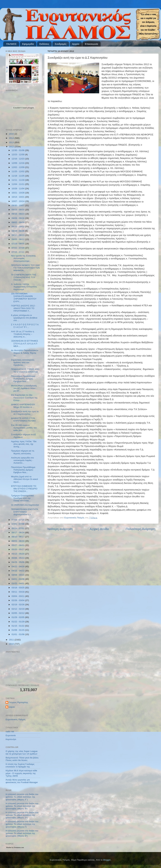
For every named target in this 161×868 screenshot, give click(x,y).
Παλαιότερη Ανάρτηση (141, 529)
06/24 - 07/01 (18, 528)
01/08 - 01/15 (18, 630)
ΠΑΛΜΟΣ (11, 44)
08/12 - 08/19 (18, 235)
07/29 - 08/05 (18, 244)
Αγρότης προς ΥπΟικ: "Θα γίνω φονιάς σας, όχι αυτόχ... (24, 444)
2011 (12, 640)
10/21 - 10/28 (18, 193)
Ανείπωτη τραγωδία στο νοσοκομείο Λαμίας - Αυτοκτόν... (23, 460)
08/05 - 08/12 (18, 239)
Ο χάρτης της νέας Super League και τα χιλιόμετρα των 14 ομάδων (22, 753)
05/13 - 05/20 (18, 554)
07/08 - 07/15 (18, 520)
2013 (12, 142)
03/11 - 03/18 (18, 592)
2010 (12, 644)
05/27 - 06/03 (18, 545)
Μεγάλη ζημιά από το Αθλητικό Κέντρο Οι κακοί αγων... (24, 479)
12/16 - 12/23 (18, 159)
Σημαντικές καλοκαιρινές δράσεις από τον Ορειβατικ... (23, 362)
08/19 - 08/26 (18, 231)
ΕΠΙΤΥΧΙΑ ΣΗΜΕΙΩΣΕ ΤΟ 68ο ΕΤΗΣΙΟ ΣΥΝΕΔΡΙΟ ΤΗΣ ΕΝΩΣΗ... (24, 489)
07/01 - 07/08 (18, 524)
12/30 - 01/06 (18, 150)
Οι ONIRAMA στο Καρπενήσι (25, 505)
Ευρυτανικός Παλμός (16, 719)
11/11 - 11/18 (18, 180)
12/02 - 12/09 (18, 167)
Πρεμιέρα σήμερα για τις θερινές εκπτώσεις (23, 452)
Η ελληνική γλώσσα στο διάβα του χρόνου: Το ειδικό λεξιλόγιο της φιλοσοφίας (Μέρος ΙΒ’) (22, 806)
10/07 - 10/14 (18, 201)
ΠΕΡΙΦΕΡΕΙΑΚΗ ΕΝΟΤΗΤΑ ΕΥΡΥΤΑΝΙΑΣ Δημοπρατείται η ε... (25, 512)
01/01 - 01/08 (18, 634)
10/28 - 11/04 (18, 189)
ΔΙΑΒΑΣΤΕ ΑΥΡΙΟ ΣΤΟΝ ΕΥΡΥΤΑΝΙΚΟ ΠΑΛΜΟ (23, 419)
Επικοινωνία (91, 44)
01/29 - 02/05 (18, 617)
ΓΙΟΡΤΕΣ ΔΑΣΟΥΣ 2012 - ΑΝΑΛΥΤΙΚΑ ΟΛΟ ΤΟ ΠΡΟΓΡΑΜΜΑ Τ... (24, 308)
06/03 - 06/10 (18, 541)
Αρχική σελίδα (99, 529)
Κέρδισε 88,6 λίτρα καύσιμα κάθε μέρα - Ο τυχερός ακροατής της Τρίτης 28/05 (21, 773)
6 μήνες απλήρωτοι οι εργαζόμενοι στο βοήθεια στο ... (24, 318)
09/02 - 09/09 (18, 222)
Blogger (107, 860)
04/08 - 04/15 (18, 575)
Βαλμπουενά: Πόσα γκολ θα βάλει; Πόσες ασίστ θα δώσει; (22, 759)
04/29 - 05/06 (18, 562)
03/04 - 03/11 (18, 596)
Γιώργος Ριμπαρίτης (18, 702)
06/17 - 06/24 (18, 532)
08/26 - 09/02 (18, 227)
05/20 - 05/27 (18, 549)
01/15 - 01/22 (18, 626)
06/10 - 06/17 (18, 537)
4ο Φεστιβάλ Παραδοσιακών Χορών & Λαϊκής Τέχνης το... (25, 353)
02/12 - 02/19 (18, 609)
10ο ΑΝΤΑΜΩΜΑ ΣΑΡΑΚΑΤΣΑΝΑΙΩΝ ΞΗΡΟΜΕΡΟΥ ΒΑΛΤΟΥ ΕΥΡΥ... (24, 298)
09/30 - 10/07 (18, 205)
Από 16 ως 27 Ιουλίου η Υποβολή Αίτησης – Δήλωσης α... (23, 334)
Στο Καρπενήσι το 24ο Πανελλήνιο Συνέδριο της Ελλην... (24, 398)
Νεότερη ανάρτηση (60, 529)
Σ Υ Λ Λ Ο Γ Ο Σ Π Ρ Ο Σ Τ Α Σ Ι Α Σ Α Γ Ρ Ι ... (25, 326)
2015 (12, 134)
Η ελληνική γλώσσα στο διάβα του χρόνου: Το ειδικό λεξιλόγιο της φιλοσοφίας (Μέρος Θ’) (22, 833)
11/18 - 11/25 (18, 176)
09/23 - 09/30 (18, 210)
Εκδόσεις (44, 44)
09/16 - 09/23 (18, 214)
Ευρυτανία (11, 735)
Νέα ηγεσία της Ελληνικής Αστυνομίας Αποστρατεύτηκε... (24, 258)
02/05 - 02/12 (18, 613)
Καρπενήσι (11, 739)
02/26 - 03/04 (18, 600)
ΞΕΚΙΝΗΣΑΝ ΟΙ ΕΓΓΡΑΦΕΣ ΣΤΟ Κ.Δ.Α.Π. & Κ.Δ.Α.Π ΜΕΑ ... (25, 343)
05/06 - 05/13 (18, 558)
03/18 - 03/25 (18, 588)
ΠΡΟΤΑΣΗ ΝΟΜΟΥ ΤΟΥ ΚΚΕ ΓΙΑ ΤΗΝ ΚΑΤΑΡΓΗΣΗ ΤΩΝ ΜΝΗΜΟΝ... (26, 268)
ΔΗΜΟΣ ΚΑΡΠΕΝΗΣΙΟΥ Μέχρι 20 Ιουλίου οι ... (23, 406)
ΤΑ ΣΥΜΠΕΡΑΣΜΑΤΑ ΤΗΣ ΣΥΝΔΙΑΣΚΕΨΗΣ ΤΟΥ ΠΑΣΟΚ (24, 277)
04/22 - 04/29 (18, 566)
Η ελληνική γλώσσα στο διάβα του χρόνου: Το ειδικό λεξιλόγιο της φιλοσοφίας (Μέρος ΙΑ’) (22, 815)
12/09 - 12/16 (18, 163)
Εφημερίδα (28, 44)
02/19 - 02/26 (18, 605)
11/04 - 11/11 (18, 184)
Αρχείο (76, 44)
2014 (12, 138)
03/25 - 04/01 (18, 583)
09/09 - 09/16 (18, 218)
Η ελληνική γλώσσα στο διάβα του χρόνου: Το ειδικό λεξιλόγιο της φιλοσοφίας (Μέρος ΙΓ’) (22, 797)
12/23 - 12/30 (18, 154)
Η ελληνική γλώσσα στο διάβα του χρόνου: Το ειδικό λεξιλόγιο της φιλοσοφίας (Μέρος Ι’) (22, 824)
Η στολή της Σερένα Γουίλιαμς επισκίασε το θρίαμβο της (20, 765)
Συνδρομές (61, 44)
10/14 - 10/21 (18, 197)
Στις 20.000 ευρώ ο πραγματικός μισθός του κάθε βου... (24, 428)
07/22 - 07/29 (18, 248)
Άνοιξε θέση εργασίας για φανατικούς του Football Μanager (22, 781)
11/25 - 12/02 (18, 171)
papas (12, 707)
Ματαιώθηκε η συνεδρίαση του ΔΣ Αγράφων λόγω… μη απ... (24, 388)
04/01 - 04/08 (18, 579)
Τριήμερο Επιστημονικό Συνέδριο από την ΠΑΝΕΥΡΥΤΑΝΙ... (22, 498)
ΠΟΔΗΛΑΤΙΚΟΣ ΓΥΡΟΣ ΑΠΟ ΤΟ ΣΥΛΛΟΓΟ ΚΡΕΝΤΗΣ (25, 370)
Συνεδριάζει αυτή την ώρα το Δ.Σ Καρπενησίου (25, 413)
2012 (12, 147)
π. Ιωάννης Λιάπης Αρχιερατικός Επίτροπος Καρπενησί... (24, 287)
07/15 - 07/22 (18, 252)
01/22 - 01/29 (18, 622)
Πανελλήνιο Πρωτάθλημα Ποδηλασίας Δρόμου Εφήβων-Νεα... (23, 379)
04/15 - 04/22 (18, 571)
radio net (10, 732)
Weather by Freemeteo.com (15, 847)
